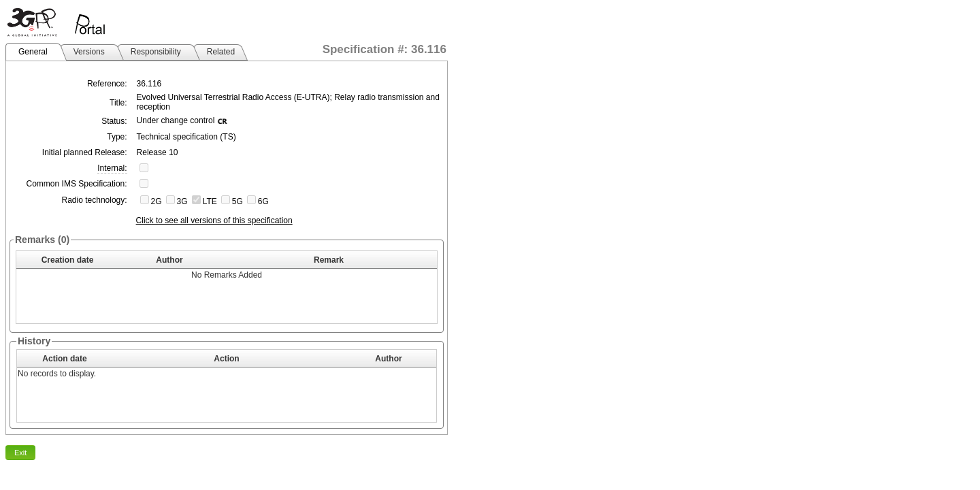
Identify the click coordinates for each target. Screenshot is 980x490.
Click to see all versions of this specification (214, 220)
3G (182, 201)
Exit (20, 453)
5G (238, 201)
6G (263, 201)
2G (157, 201)
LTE (210, 201)
